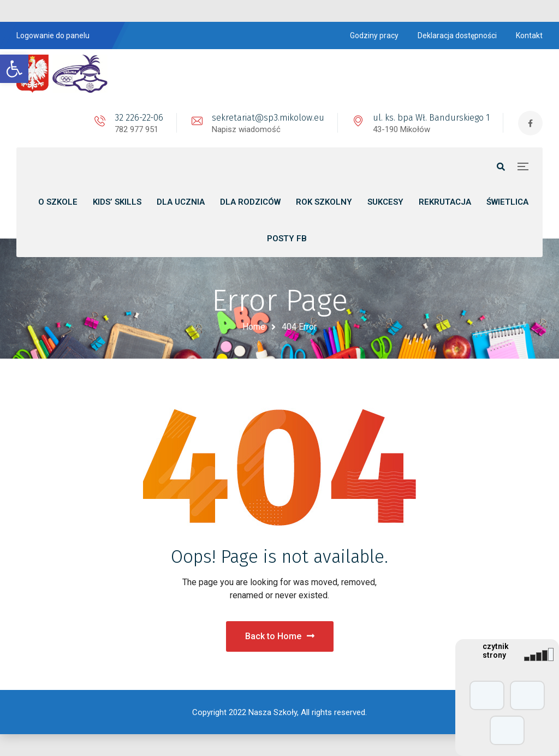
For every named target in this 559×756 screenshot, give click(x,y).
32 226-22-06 (139, 118)
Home (254, 327)
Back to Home (280, 636)
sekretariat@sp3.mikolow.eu (268, 118)
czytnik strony (496, 651)
